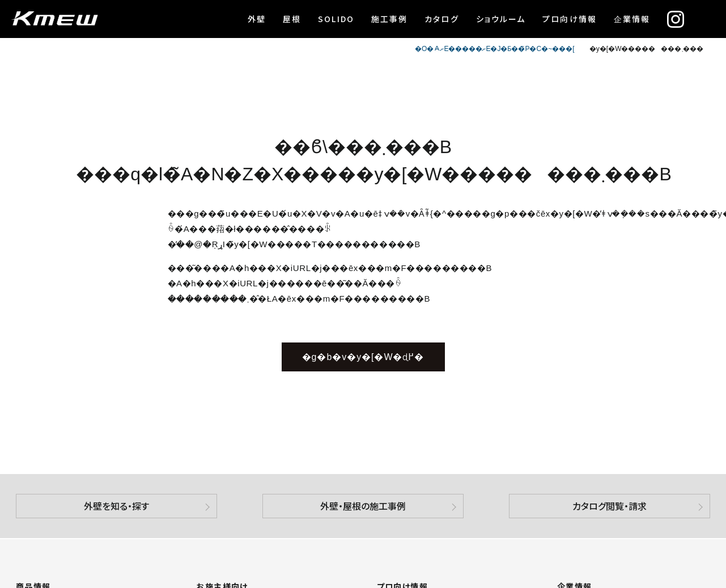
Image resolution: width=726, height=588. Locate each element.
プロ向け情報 (570, 19)
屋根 (292, 19)
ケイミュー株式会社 (54, 19)
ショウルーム (501, 19)
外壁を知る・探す (116, 506)
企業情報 (632, 19)
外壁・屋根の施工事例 (363, 506)
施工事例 (389, 19)
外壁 (257, 19)
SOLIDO (336, 19)
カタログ (441, 19)
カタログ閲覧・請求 (610, 506)
